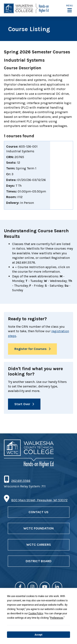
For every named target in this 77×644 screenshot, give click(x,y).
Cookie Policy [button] (36, 614)
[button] (70, 8)
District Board (39, 561)
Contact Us (38, 512)
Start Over (22, 404)
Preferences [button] (57, 618)
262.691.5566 (21, 481)
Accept (39, 635)
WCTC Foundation (38, 528)
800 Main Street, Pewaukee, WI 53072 (39, 500)
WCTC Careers (39, 545)
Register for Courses (30, 349)
